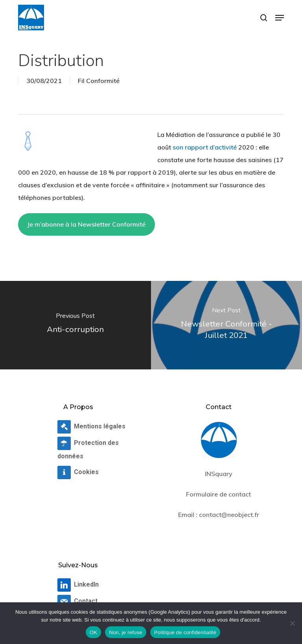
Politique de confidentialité (185, 632)
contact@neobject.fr (229, 515)
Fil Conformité (99, 81)
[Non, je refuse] (292, 623)
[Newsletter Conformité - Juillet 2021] (226, 325)
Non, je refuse (125, 632)
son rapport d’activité (205, 147)
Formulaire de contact (218, 494)
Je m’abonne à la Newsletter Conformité (86, 224)
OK (93, 632)
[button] (280, 18)
